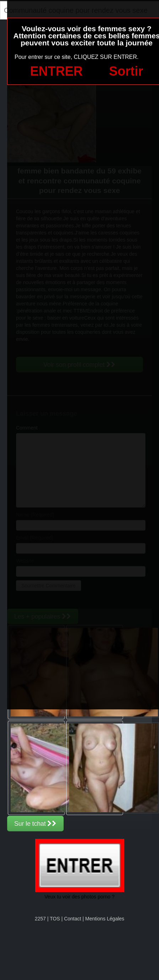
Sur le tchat (35, 824)
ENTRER (57, 71)
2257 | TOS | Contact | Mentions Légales (80, 919)
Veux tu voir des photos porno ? (79, 897)
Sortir (126, 71)
